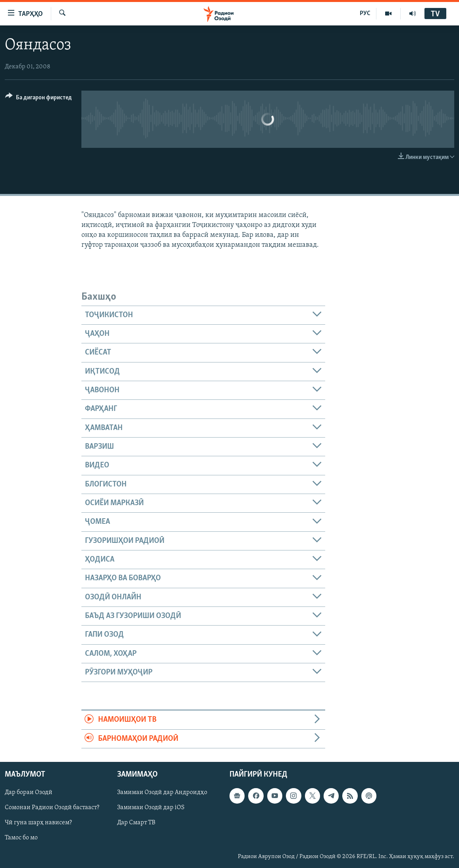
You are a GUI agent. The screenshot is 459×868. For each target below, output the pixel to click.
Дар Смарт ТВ (136, 823)
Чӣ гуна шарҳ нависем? (38, 823)
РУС (365, 14)
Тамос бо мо (21, 838)
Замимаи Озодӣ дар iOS (151, 808)
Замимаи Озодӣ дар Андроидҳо (162, 792)
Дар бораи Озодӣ (29, 792)
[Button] (39, 99)
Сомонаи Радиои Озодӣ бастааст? (52, 808)
